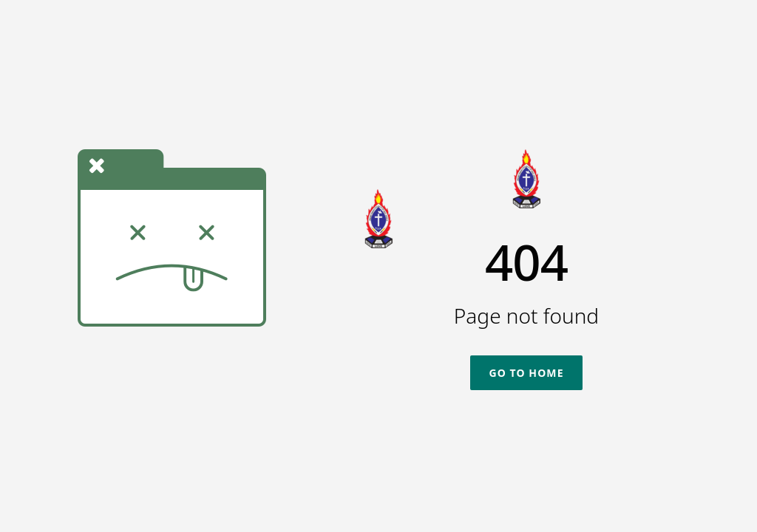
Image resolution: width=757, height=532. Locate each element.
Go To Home (526, 373)
